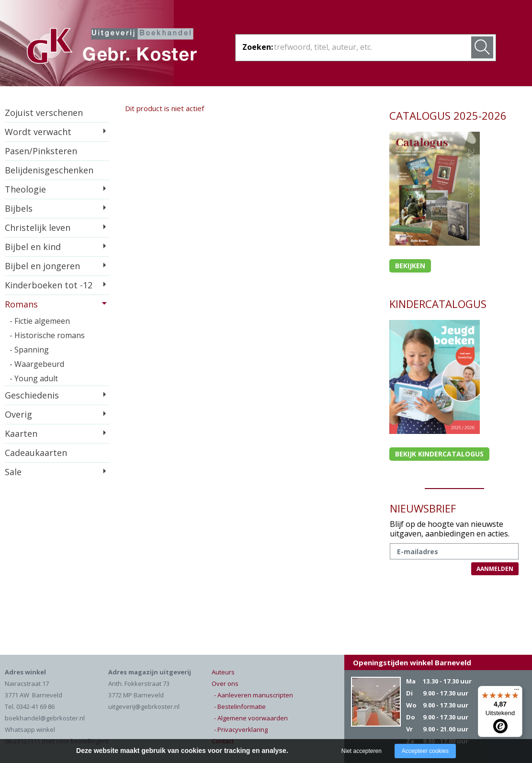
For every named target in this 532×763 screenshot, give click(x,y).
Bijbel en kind (33, 247)
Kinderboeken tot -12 (49, 285)
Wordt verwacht (38, 132)
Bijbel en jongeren (42, 266)
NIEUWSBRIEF (423, 508)
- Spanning (29, 350)
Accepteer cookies (425, 751)
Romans (21, 304)
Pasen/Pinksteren (41, 151)
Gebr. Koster (112, 47)
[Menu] (517, 692)
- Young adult (34, 378)
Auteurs (223, 672)
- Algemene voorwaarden (251, 718)
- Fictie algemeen (40, 321)
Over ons (225, 683)
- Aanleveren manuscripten (254, 695)
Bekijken (410, 266)
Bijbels (19, 208)
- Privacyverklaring (241, 729)
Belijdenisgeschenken (49, 170)
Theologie (25, 189)
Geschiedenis (32, 395)
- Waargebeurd (37, 364)
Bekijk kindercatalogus (439, 454)
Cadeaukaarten (36, 453)
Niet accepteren (362, 751)
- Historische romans (47, 335)
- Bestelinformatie (240, 706)
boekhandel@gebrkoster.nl (45, 718)
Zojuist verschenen (44, 113)
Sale (13, 472)
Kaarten (21, 433)
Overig (18, 414)
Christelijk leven (38, 228)
